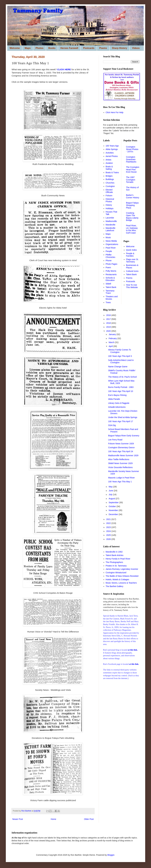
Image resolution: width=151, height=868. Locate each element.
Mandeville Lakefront (111, 229)
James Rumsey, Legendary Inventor (122, 569)
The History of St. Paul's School (122, 377)
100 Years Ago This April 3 (120, 356)
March (112, 342)
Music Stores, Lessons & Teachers (121, 583)
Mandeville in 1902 (114, 552)
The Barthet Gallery (114, 586)
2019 (109, 327)
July (111, 494)
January (113, 334)
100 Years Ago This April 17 (121, 421)
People (109, 251)
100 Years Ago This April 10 (121, 391)
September (114, 502)
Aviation (109, 163)
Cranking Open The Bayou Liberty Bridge (132, 217)
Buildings (110, 179)
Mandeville (111, 225)
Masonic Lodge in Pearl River (121, 478)
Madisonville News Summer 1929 (123, 455)
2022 (109, 523)
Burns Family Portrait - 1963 (121, 387)
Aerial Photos (112, 156)
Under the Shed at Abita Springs (123, 417)
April (111, 346)
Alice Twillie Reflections (119, 459)
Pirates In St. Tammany (116, 566)
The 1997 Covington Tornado (131, 180)
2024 (109, 531)
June (111, 491)
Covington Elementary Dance (121, 447)
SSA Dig (112, 425)
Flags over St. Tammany (132, 261)
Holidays (110, 208)
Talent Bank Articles (115, 555)
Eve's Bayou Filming (117, 395)
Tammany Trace (110, 292)
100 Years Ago (112, 146)
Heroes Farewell (69, 48)
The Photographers (114, 562)
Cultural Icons (132, 271)
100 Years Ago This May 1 (120, 482)
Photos (39, 48)
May (111, 487)
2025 (109, 535)
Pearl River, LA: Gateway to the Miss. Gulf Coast (132, 229)
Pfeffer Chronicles (110, 256)
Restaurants (111, 274)
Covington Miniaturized (116, 573)
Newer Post (18, 819)
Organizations (112, 244)
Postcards (89, 48)
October (113, 506)
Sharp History (120, 48)
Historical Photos (110, 200)
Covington (110, 186)
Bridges (109, 176)
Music (108, 237)
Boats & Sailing (109, 168)
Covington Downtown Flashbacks (131, 159)
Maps (28, 48)
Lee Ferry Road (115, 440)
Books (52, 48)
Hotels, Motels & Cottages (117, 579)
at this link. (134, 664)
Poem (108, 267)
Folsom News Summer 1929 (121, 444)
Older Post (89, 819)
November (114, 510)
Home (53, 819)
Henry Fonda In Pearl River (118, 559)
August (112, 499)
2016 (109, 315)
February (113, 338)
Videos (136, 48)
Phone (109, 261)
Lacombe (110, 218)
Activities (110, 153)
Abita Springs (112, 149)
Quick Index (131, 250)
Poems (103, 48)
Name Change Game (118, 367)
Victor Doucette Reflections (120, 467)
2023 (109, 527)
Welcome (15, 48)
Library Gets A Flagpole (119, 403)
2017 (109, 319)
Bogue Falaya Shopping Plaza (132, 205)
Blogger (111, 855)
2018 (109, 323)
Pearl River (111, 248)
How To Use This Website (132, 286)
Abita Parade (114, 399)
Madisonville (111, 221)
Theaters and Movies (112, 298)
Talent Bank (111, 287)
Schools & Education (110, 279)
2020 (109, 331)
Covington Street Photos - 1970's (132, 149)
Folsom (109, 196)
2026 (109, 539)
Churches (110, 183)
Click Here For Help (115, 112)
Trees (108, 302)
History (109, 205)
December (114, 514)
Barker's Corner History (133, 196)
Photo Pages (112, 264)
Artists (109, 160)
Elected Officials (109, 191)
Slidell (108, 284)
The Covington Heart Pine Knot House (133, 170)
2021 (109, 519)
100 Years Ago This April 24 (121, 451)
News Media (111, 241)
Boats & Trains (112, 172)
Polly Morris (111, 271)
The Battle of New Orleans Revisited (122, 576)
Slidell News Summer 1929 (120, 463)
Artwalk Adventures (117, 407)
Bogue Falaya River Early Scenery (124, 436)
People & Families (130, 255)
